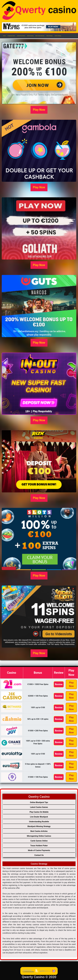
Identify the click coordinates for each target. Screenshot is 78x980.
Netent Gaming (30, 36)
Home (4, 36)
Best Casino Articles (39, 831)
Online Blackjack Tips (39, 802)
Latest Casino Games (39, 807)
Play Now (39, 110)
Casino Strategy (58, 36)
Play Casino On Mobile (39, 812)
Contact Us (39, 855)
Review (59, 684)
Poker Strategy (49, 36)
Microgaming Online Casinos (39, 836)
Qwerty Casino (33, 977)
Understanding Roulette (39, 822)
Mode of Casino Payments (39, 850)
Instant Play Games (21, 36)
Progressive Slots (11, 36)
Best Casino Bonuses (40, 36)
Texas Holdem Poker (39, 846)
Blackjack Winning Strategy (39, 826)
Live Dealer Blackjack (39, 817)
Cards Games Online (39, 841)
